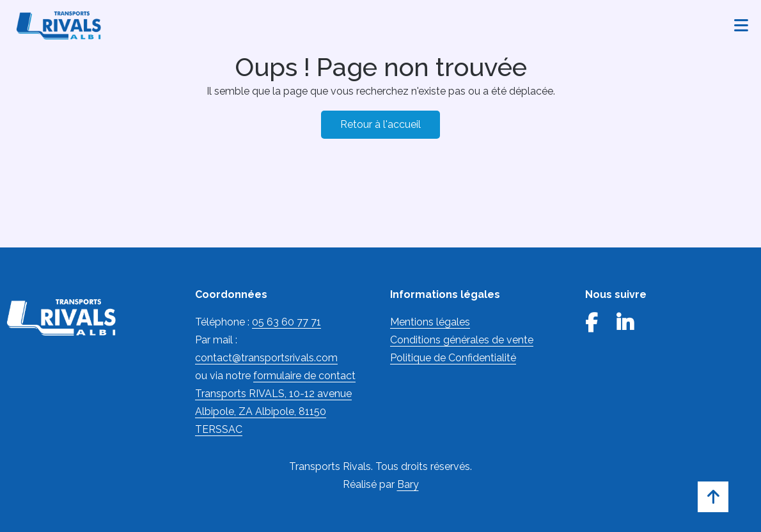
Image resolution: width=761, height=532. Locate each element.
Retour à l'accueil (380, 124)
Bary (408, 484)
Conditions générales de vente (462, 340)
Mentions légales (430, 322)
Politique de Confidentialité (453, 358)
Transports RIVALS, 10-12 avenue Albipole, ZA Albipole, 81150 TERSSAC (273, 411)
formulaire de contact (304, 376)
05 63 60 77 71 (286, 322)
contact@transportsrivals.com (266, 358)
